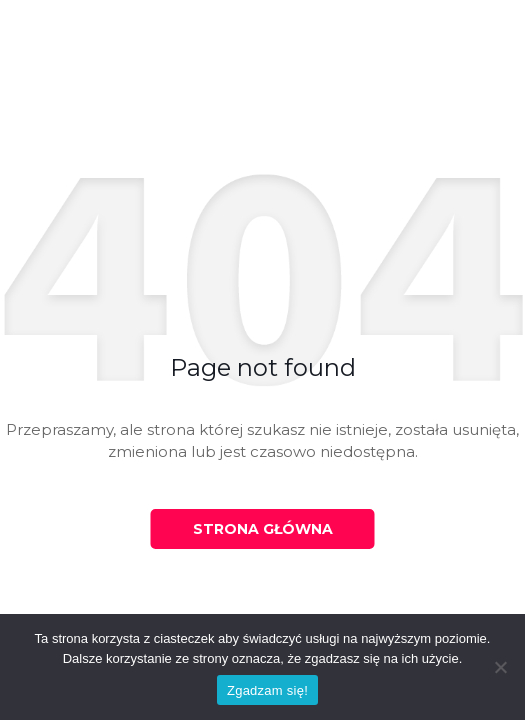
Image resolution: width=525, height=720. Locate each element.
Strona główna (263, 529)
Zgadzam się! (267, 690)
